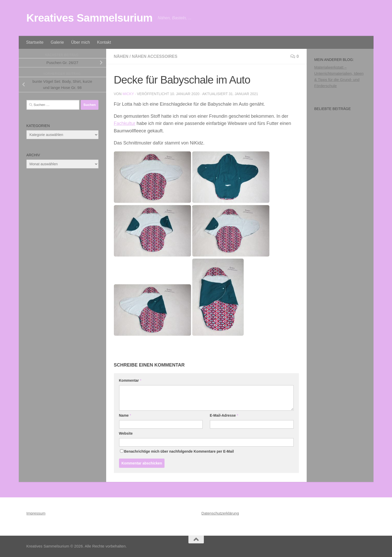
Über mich (81, 42)
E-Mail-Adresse (224, 415)
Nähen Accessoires (155, 56)
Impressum (36, 513)
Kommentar (130, 380)
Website (126, 433)
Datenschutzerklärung (220, 513)
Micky (128, 94)
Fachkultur (125, 123)
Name (125, 415)
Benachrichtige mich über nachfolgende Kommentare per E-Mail (177, 451)
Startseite (35, 42)
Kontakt (104, 42)
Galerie (57, 42)
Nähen (121, 56)
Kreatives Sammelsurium (90, 18)
